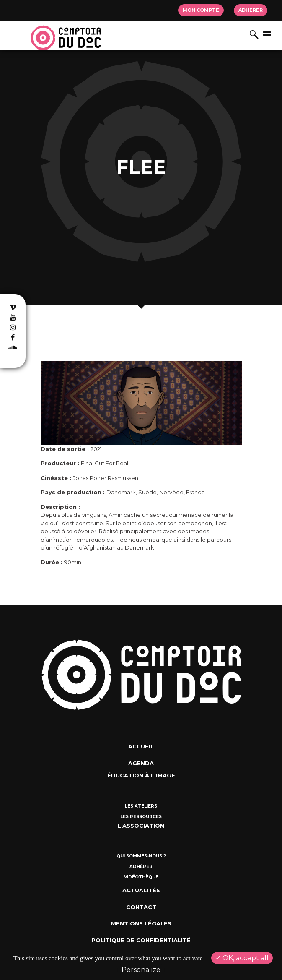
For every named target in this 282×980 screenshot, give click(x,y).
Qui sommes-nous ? (141, 856)
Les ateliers (141, 806)
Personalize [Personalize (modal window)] (141, 970)
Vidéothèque (141, 877)
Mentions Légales (141, 923)
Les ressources (141, 817)
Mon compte (201, 10)
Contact (141, 907)
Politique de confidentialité (141, 940)
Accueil (141, 746)
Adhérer (251, 10)
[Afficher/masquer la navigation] (267, 34)
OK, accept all (242, 958)
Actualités (141, 890)
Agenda (141, 763)
